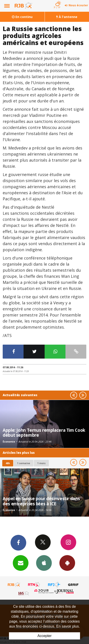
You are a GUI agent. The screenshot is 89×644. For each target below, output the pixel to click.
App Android (67, 563)
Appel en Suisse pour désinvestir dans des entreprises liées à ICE (41, 501)
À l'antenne (67, 17)
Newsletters (21, 563)
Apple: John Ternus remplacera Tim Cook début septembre (44, 433)
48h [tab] (8, 463)
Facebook (18, 542)
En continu (22, 17)
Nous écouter (78, 5)
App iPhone (44, 563)
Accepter (44, 636)
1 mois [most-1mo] (41, 463)
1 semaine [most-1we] (24, 463)
